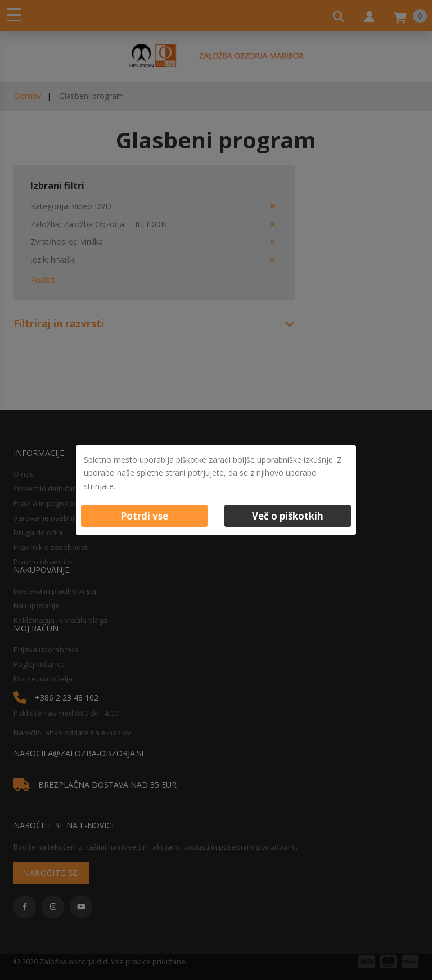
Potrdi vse (144, 516)
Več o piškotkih (288, 516)
